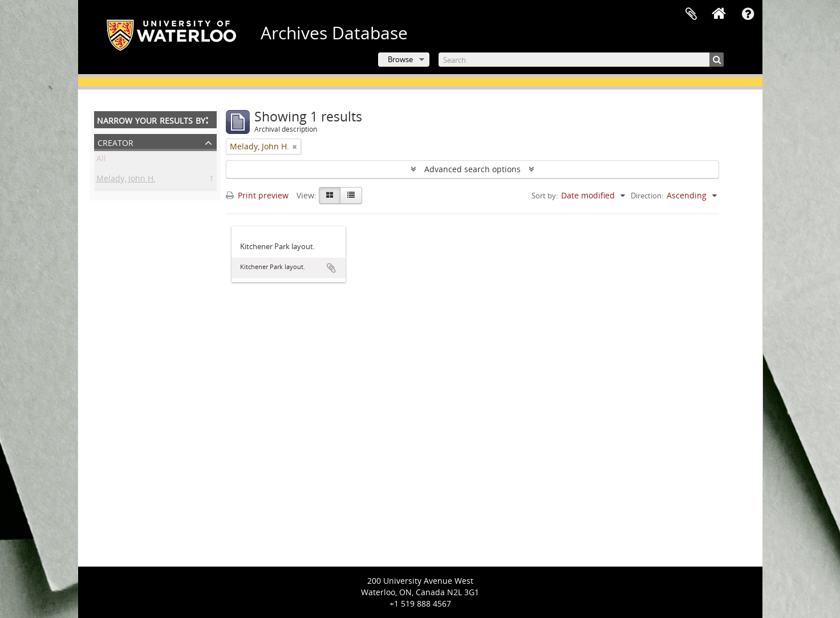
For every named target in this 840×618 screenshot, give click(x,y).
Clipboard (691, 14)
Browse (400, 59)
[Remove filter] (295, 147)
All (101, 160)
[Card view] (330, 196)
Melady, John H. (126, 180)
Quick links (748, 14)
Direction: (647, 196)
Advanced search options (472, 169)
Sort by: (545, 196)
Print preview (257, 195)
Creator (115, 142)
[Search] (581, 60)
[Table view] (351, 196)
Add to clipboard (331, 268)
